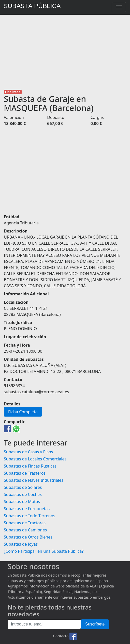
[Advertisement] (65, 52)
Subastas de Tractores (25, 523)
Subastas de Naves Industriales (34, 480)
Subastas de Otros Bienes (28, 537)
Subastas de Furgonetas (27, 509)
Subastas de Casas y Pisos (28, 452)
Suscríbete (95, 624)
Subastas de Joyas (21, 544)
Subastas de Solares (23, 487)
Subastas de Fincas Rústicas (30, 466)
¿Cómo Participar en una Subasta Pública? (44, 551)
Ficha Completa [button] (23, 412)
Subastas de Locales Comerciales (35, 459)
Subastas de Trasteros (25, 473)
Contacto (61, 636)
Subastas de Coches (23, 494)
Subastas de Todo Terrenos (30, 516)
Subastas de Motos (22, 502)
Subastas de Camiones (25, 530)
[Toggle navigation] (119, 7)
